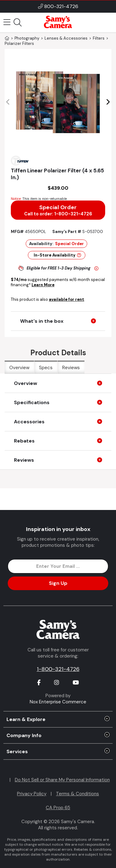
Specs (46, 368)
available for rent (67, 299)
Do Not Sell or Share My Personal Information (62, 780)
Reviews (71, 368)
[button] (108, 102)
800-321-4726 (61, 6)
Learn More (43, 285)
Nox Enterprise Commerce (58, 702)
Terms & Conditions (77, 794)
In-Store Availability (57, 255)
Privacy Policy (32, 794)
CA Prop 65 (58, 808)
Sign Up (58, 583)
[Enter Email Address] (58, 566)
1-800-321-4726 (58, 669)
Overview (19, 368)
